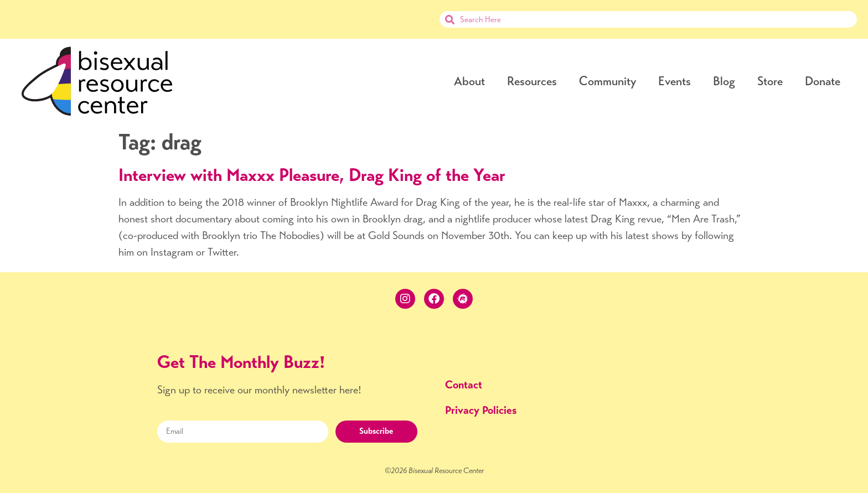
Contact (464, 385)
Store (770, 81)
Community (608, 81)
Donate (823, 81)
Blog (724, 81)
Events (675, 81)
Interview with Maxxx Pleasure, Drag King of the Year (312, 175)
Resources (532, 81)
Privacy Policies (481, 410)
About (469, 81)
